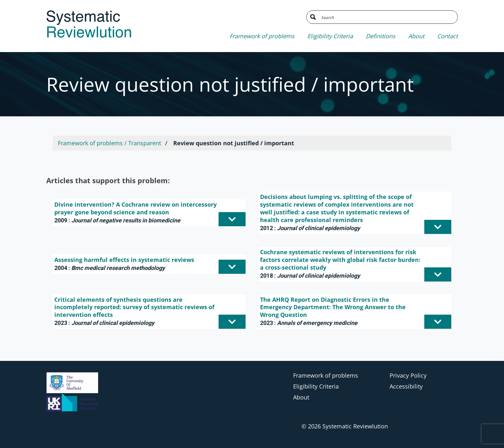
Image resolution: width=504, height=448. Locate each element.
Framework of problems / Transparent (109, 143)
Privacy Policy (408, 375)
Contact (447, 36)
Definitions (381, 36)
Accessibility (406, 386)
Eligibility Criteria (330, 36)
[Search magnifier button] (313, 17)
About (416, 36)
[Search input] (387, 17)
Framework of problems (262, 36)
